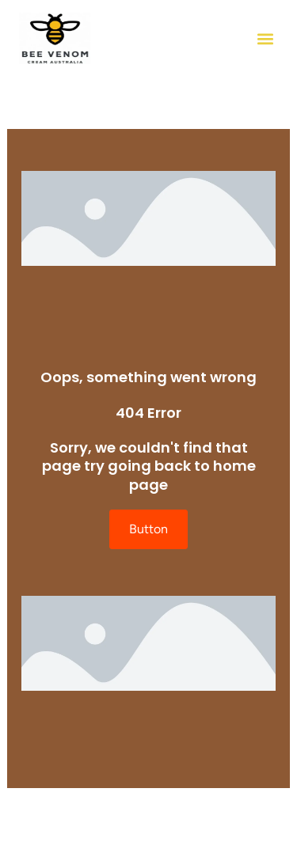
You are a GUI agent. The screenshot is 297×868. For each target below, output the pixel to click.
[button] (265, 38)
